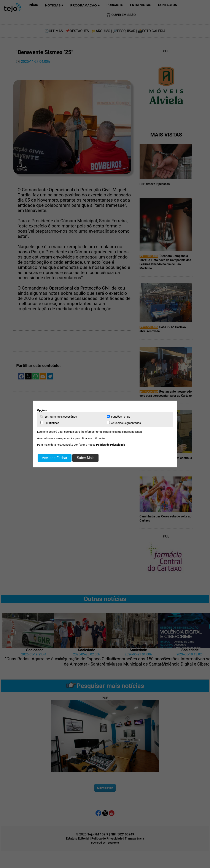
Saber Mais (85, 458)
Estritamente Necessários (59, 417)
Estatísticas (50, 423)
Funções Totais (119, 417)
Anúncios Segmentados (124, 423)
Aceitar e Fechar (55, 458)
